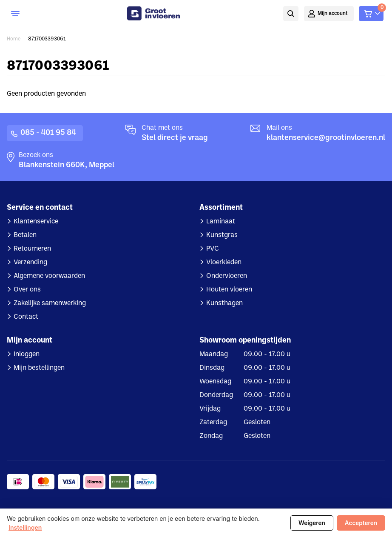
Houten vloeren (229, 290)
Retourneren (32, 249)
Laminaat (221, 222)
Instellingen (25, 527)
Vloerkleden (224, 263)
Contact (26, 317)
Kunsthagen (224, 303)
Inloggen (27, 354)
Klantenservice (36, 222)
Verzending (30, 263)
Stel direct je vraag (175, 138)
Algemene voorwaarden (49, 276)
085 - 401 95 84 (48, 133)
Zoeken (291, 14)
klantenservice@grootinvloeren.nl (326, 138)
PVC (213, 249)
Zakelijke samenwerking (50, 303)
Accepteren (361, 523)
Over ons (27, 290)
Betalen (25, 235)
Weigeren (312, 523)
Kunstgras (222, 235)
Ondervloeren (227, 276)
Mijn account (333, 14)
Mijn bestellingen (39, 368)
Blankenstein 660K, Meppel (67, 165)
